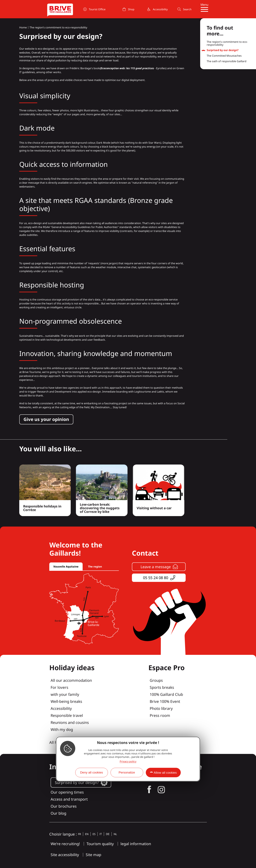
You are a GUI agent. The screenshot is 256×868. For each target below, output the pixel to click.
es (94, 834)
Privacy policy (128, 761)
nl (115, 834)
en (87, 834)
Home (23, 27)
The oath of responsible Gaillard (227, 61)
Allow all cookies (165, 773)
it (101, 834)
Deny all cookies (92, 772)
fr (80, 834)
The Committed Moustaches (224, 56)
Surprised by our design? (223, 50)
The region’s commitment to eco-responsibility (58, 27)
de (108, 834)
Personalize (127, 772)
